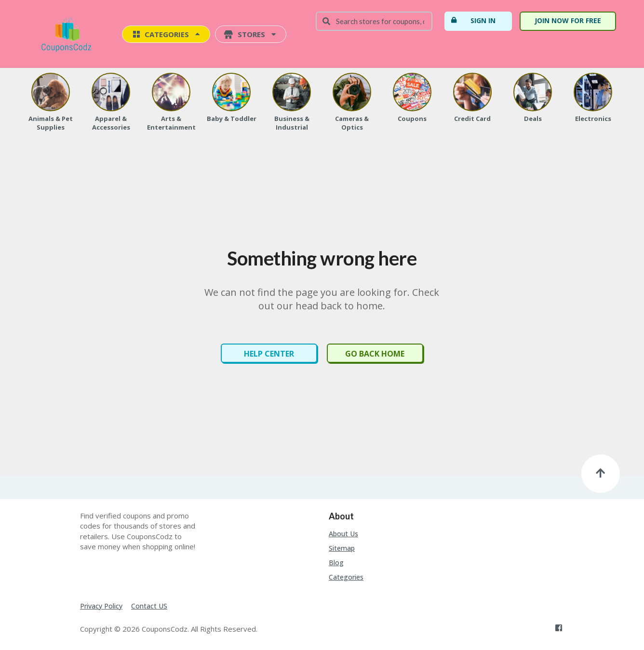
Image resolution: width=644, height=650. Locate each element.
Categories (346, 577)
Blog (336, 563)
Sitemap (342, 548)
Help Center (269, 354)
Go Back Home (375, 354)
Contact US (149, 606)
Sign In (473, 20)
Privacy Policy (101, 606)
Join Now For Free (568, 20)
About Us (343, 534)
